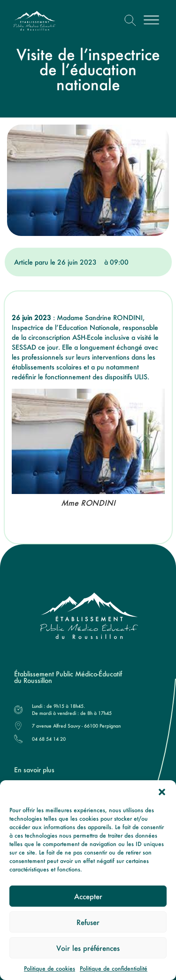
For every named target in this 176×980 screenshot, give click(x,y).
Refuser (88, 922)
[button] (162, 792)
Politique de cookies (50, 968)
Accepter (88, 896)
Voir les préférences (88, 948)
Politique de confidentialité (114, 968)
